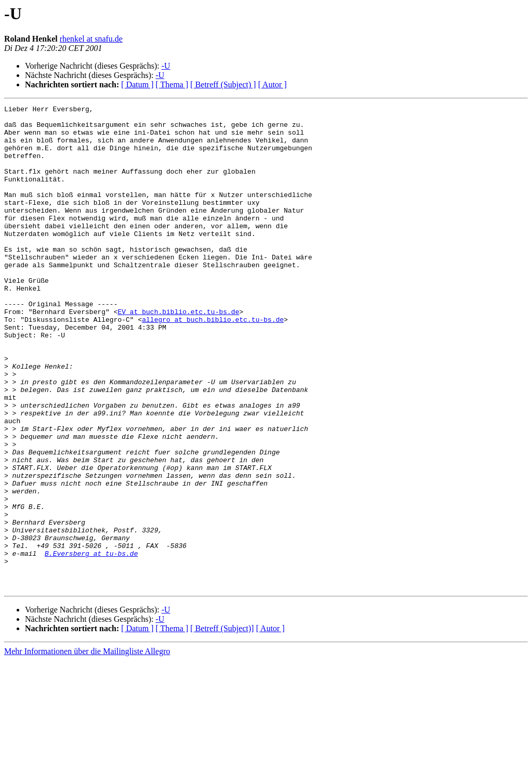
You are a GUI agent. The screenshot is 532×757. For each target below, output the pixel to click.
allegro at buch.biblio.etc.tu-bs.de (213, 363)
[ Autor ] (272, 84)
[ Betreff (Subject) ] (223, 84)
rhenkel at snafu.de (91, 39)
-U (166, 66)
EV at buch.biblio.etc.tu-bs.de (178, 354)
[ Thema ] (172, 84)
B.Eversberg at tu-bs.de (91, 644)
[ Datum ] (137, 84)
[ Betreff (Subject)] (222, 725)
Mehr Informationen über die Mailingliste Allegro (87, 748)
